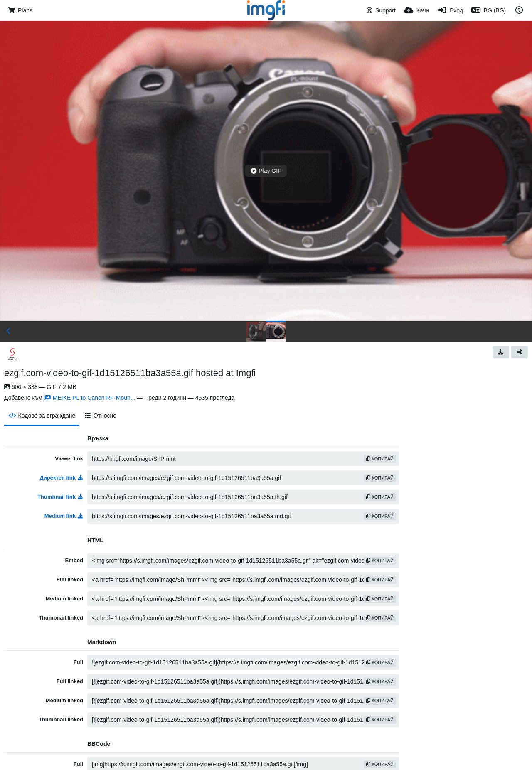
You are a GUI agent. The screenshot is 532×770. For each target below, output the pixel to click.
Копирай (380, 459)
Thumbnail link (60, 497)
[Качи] (417, 10)
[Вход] (450, 10)
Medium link (64, 516)
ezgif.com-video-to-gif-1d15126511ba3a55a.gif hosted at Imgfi (130, 373)
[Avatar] (12, 354)
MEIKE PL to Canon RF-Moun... (90, 398)
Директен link (62, 478)
